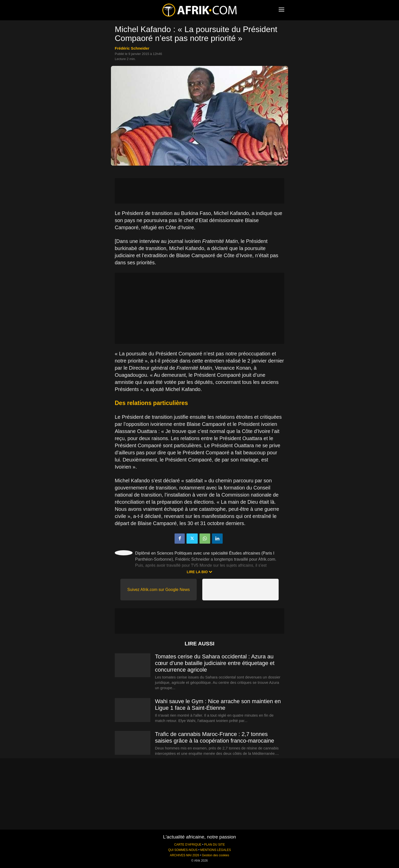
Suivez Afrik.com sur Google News (158, 590)
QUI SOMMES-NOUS (183, 850)
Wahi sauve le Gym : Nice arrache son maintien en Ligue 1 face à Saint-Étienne (218, 705)
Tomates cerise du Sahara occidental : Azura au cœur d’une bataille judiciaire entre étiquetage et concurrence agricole (215, 663)
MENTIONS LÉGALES (216, 850)
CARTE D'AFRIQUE (188, 845)
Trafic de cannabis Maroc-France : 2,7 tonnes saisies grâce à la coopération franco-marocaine (215, 737)
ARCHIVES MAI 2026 (185, 855)
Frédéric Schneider (132, 48)
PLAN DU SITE (214, 845)
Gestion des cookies (215, 855)
